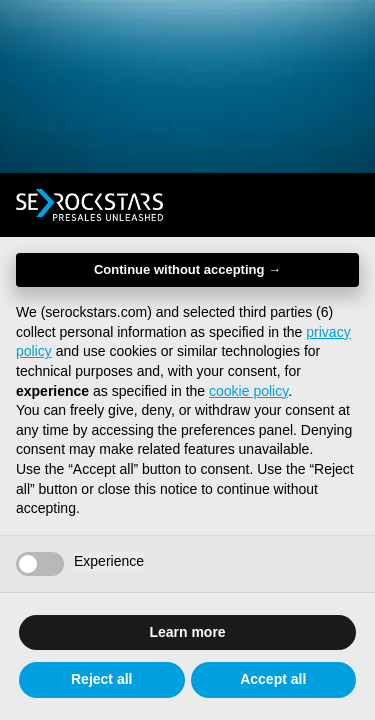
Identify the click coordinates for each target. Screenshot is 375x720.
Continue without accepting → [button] (187, 269)
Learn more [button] (187, 632)
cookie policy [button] (248, 391)
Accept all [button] (273, 679)
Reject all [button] (101, 679)
